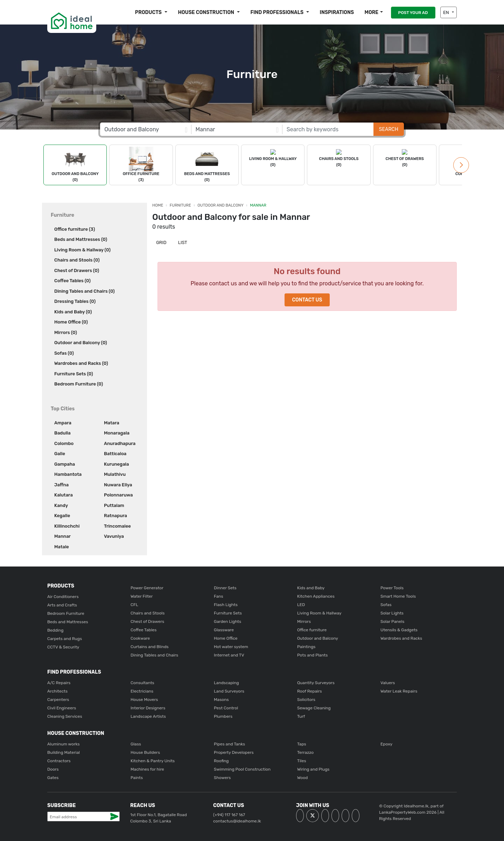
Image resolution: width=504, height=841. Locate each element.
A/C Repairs (59, 683)
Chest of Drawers (147, 621)
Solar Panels (392, 621)
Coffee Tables (143, 630)
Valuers (388, 683)
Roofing (221, 761)
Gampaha (65, 464)
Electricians (142, 691)
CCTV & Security (63, 647)
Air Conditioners (63, 597)
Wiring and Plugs (313, 769)
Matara (112, 423)
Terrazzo (305, 752)
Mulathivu (115, 474)
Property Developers (234, 752)
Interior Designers (148, 708)
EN (447, 12)
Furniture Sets (228, 613)
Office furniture (312, 630)
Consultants (142, 683)
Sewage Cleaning (314, 708)
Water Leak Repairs (399, 691)
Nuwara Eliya (118, 485)
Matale (62, 547)
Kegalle (62, 516)
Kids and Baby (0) (73, 312)
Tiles (302, 761)
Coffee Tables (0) (72, 281)
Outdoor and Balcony (220, 205)
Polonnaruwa (118, 495)
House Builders (145, 752)
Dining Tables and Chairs (154, 655)
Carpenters (58, 700)
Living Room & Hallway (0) (82, 250)
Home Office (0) (71, 322)
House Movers (144, 700)
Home (158, 205)
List (182, 242)
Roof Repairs (310, 691)
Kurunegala (116, 464)
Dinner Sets (225, 588)
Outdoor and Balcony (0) (81, 343)
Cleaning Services (65, 716)
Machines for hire (147, 769)
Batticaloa (115, 454)
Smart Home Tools (398, 596)
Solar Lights (392, 613)
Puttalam (114, 505)
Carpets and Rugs (65, 639)
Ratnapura (115, 516)
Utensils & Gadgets (399, 630)
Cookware (140, 638)
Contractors (59, 761)
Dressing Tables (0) (75, 301)
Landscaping (226, 683)
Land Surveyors (229, 691)
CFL (134, 605)
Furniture (180, 205)
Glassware (224, 630)
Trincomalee (117, 526)
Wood (302, 778)
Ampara (63, 423)
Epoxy (386, 744)
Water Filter (142, 596)
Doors (53, 769)
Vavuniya (114, 536)
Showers (222, 778)
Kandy (61, 505)
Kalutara (64, 495)
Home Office (226, 638)
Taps (302, 744)
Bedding (55, 630)
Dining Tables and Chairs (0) (85, 291)
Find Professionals (277, 12)
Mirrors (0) (66, 332)
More (371, 12)
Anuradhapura (120, 443)
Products (149, 12)
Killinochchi (67, 526)
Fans (219, 596)
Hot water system (231, 647)
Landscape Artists (148, 716)
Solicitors (306, 700)
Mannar (62, 536)
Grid (161, 242)
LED (301, 605)
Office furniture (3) (75, 229)
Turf (301, 716)
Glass (136, 744)
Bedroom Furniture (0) (79, 384)
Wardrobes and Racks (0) (81, 363)
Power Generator (147, 588)
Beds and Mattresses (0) (81, 239)
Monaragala (117, 433)
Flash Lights (226, 605)
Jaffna (61, 485)
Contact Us (307, 300)
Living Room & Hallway (319, 613)
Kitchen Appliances (316, 596)
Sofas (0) (64, 353)
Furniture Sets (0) (74, 374)
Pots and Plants (312, 655)
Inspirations (337, 12)
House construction (206, 12)
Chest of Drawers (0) (77, 270)
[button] (461, 165)
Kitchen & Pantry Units (153, 761)
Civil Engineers (62, 708)
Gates (53, 778)
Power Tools (392, 588)
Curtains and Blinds (150, 647)
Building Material (64, 752)
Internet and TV (229, 655)
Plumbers (223, 716)
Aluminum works (64, 744)
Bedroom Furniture (66, 613)
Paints (137, 778)
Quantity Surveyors (316, 683)
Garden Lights (227, 621)
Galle (60, 454)
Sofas (386, 605)
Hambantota (68, 474)
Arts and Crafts (62, 605)
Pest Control (226, 708)
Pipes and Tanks (229, 744)
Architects (57, 691)
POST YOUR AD (413, 13)
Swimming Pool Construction (242, 769)
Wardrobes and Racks (401, 638)
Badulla (62, 433)
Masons (221, 700)
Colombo (64, 443)
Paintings (306, 647)
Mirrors (304, 621)
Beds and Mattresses (68, 622)
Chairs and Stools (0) (77, 260)
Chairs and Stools (148, 613)
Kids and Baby (311, 588)
